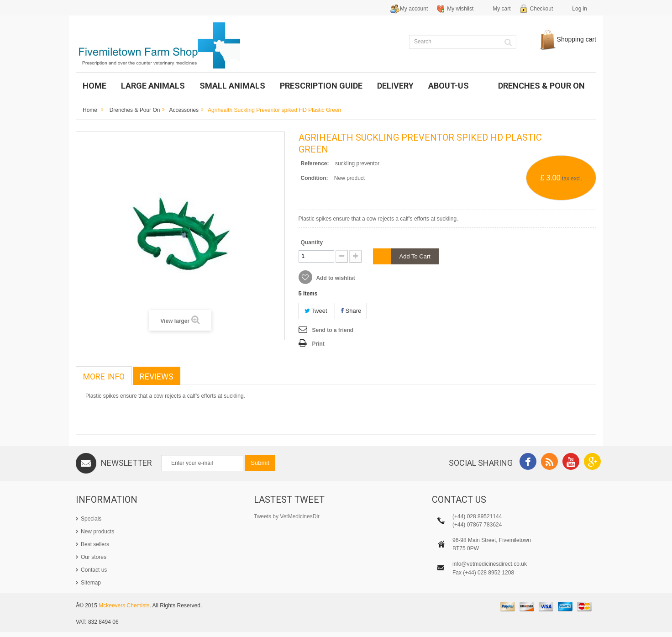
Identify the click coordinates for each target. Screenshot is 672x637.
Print (318, 344)
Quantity (312, 242)
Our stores (94, 557)
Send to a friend (333, 330)
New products (97, 532)
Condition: (315, 178)
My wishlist (460, 9)
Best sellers (95, 544)
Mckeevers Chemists (124, 611)
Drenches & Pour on (135, 110)
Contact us (94, 570)
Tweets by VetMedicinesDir (287, 516)
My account (414, 9)
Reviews (157, 376)
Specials (91, 519)
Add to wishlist (335, 278)
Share (351, 311)
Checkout (542, 9)
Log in (580, 9)
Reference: (315, 163)
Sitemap (91, 583)
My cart (501, 9)
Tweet (316, 311)
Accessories (184, 110)
